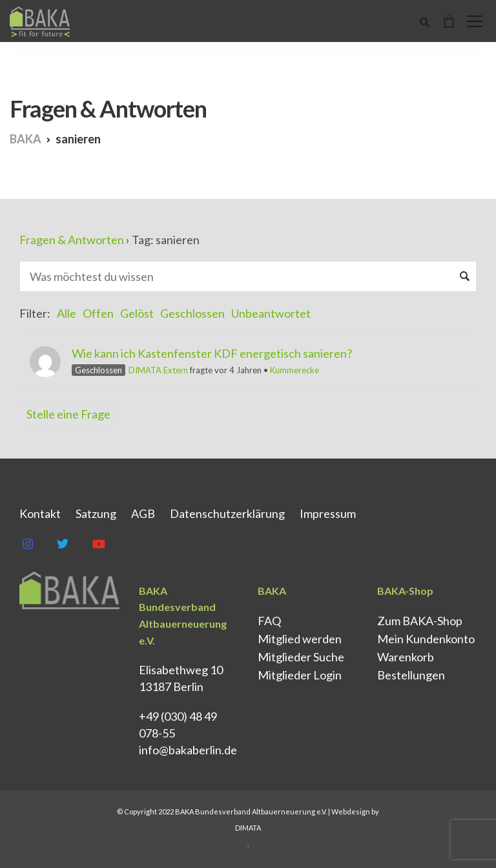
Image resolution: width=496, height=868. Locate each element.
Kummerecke (294, 370)
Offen (98, 313)
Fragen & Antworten (72, 240)
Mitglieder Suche (301, 657)
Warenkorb (406, 657)
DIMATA (248, 828)
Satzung (96, 513)
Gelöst (137, 313)
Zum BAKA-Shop (420, 621)
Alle (67, 313)
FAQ (269, 621)
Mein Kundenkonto (426, 639)
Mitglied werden (300, 639)
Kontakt (40, 513)
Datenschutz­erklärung (227, 513)
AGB (143, 513)
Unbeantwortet (271, 313)
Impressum (328, 513)
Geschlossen (192, 313)
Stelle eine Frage (68, 414)
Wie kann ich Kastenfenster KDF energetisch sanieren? (212, 353)
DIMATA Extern (158, 370)
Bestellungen (411, 675)
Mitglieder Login (300, 675)
